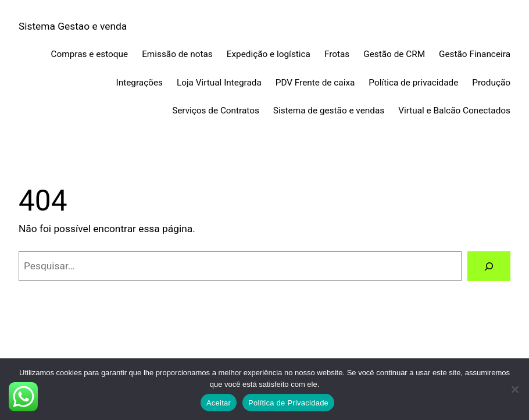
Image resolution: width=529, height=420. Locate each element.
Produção (491, 83)
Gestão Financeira (475, 54)
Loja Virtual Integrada (219, 83)
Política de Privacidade (288, 403)
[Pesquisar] (489, 266)
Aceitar (219, 403)
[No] (514, 389)
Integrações (140, 83)
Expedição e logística (269, 54)
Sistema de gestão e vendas (329, 111)
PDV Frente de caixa (315, 83)
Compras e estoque (90, 54)
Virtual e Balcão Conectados (454, 111)
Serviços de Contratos (216, 111)
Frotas (337, 54)
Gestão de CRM (394, 54)
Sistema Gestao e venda (73, 26)
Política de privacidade (413, 83)
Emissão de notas (177, 54)
